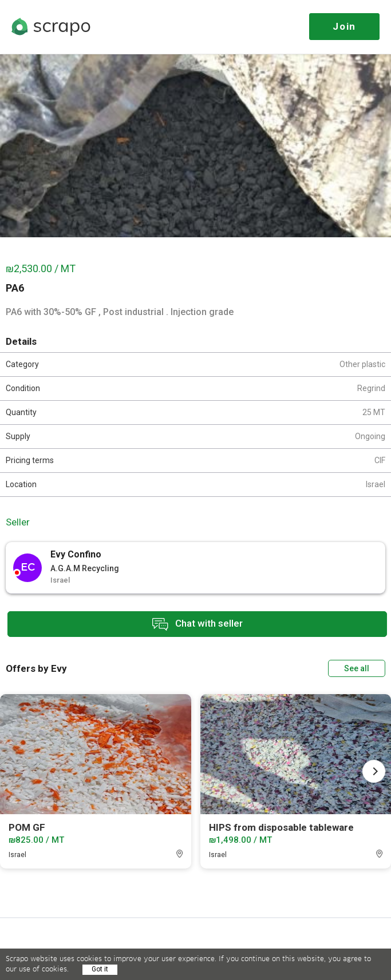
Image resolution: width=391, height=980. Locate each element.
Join (344, 26)
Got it (100, 969)
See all (357, 668)
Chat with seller (198, 624)
